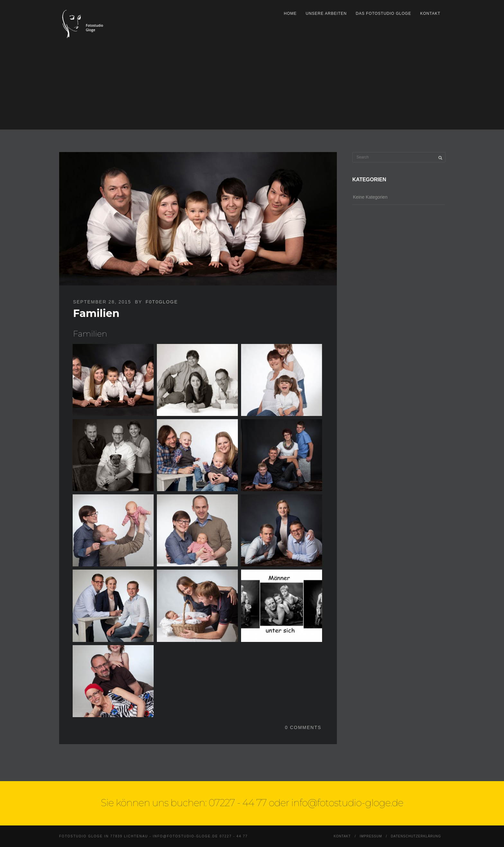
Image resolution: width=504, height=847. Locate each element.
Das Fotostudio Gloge (383, 14)
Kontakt (430, 14)
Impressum (371, 836)
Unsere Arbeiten (326, 14)
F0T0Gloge (162, 302)
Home (290, 14)
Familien (96, 313)
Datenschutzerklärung (416, 836)
